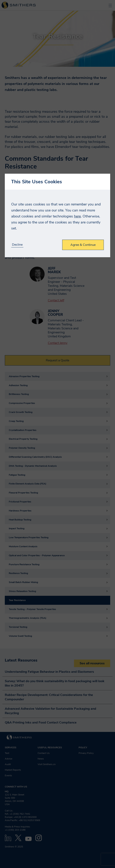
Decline (17, 245)
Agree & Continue (83, 245)
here (77, 216)
